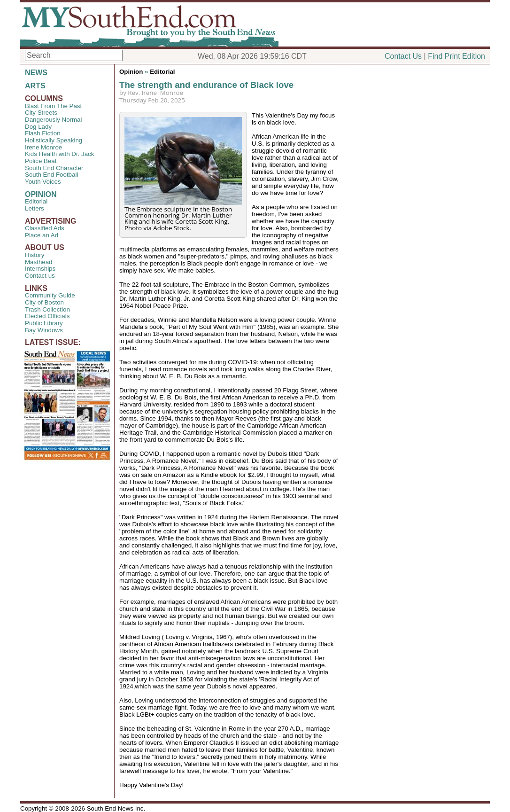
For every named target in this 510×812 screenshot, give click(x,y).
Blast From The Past (53, 106)
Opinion (131, 72)
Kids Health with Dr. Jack (59, 154)
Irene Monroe (43, 147)
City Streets (41, 113)
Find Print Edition (456, 56)
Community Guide (50, 295)
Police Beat (41, 161)
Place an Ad (42, 235)
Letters (35, 208)
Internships (40, 269)
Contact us (40, 276)
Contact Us (403, 56)
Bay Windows (44, 330)
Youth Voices (43, 182)
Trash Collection (47, 309)
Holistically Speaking (54, 140)
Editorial (36, 201)
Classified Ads (45, 228)
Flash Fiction (43, 133)
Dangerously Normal (53, 120)
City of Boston (44, 302)
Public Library (44, 323)
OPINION (41, 194)
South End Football (51, 175)
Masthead (39, 262)
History (35, 255)
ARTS (35, 86)
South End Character (54, 168)
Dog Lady (38, 127)
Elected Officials (47, 316)
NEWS (36, 73)
